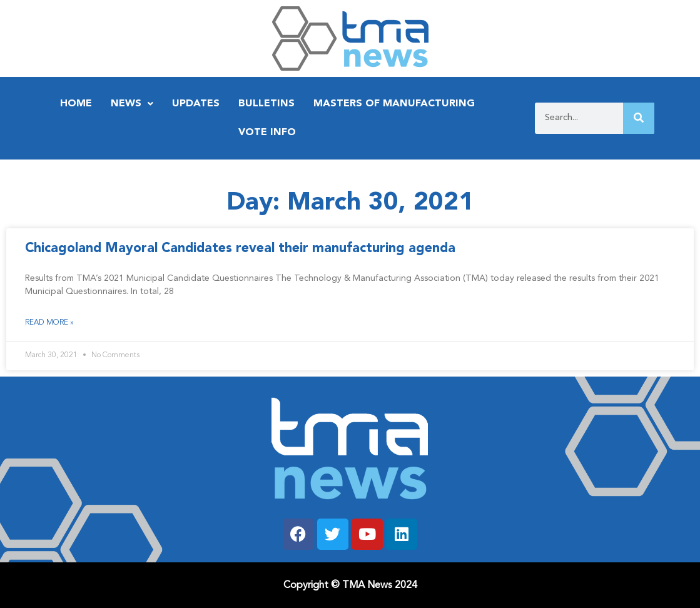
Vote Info (267, 133)
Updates (196, 104)
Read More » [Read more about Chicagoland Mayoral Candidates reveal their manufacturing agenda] (49, 323)
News (132, 104)
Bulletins (266, 104)
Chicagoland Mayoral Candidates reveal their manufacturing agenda (240, 249)
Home (76, 104)
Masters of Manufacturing (394, 104)
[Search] (639, 118)
